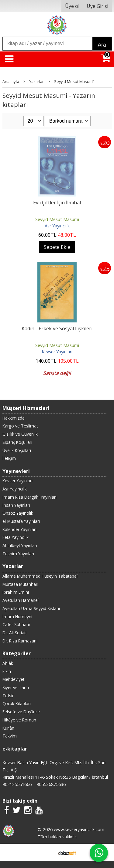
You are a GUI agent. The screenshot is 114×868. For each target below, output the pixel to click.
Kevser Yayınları (57, 352)
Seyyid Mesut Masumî (57, 219)
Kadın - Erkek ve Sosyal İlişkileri (57, 328)
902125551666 (17, 784)
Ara (102, 45)
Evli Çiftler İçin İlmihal (57, 203)
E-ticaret (47, 852)
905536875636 (51, 784)
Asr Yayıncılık (57, 226)
